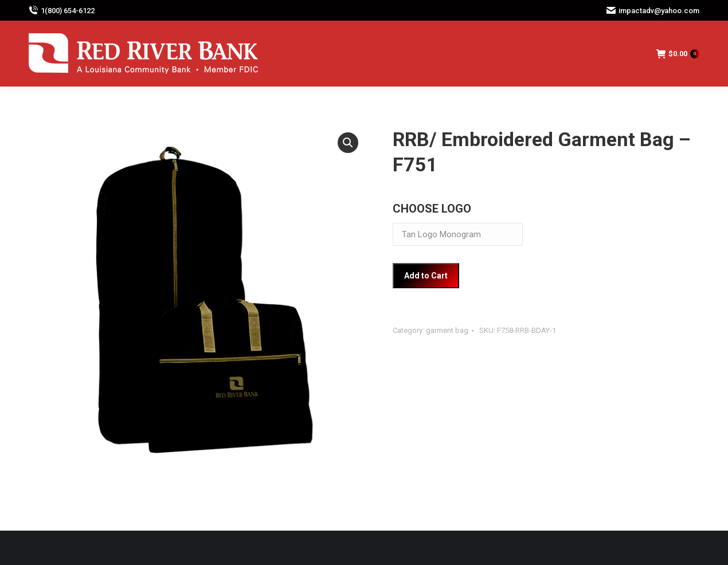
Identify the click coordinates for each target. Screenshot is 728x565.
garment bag (447, 330)
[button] (348, 143)
